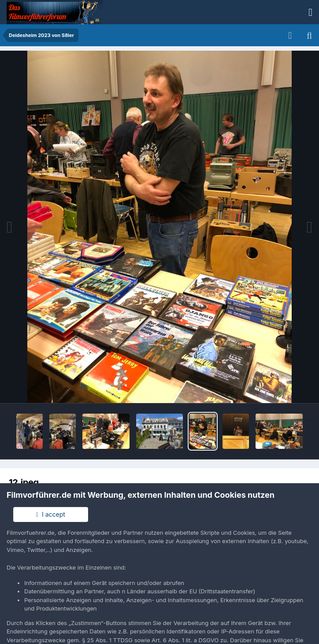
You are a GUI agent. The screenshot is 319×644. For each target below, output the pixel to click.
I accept (51, 514)
